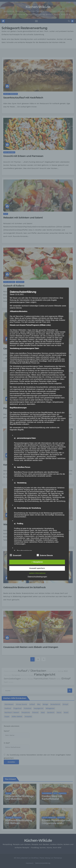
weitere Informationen (37, 573)
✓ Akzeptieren (37, 562)
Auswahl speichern (37, 568)
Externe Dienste (45, 555)
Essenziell (15, 555)
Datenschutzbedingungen (37, 577)
